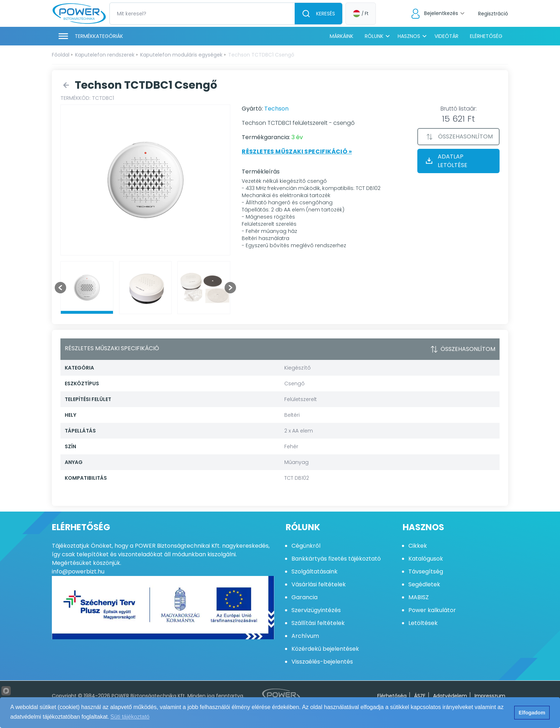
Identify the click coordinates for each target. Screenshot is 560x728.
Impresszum (490, 696)
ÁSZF (420, 696)
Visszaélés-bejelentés (322, 662)
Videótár (446, 36)
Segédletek (424, 584)
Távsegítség (426, 571)
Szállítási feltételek (318, 623)
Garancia (304, 597)
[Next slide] (230, 288)
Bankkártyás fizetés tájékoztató (336, 559)
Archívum (305, 636)
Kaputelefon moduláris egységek (181, 55)
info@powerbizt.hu (78, 571)
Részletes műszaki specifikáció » (297, 152)
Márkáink (342, 36)
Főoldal (61, 55)
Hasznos (409, 36)
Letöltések (423, 623)
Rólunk (374, 36)
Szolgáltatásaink (315, 571)
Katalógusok (426, 559)
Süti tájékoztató (130, 717)
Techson (276, 109)
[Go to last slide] (60, 288)
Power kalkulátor (432, 610)
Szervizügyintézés (316, 610)
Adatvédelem (450, 696)
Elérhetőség (486, 36)
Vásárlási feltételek (319, 584)
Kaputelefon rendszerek (105, 55)
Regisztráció (493, 14)
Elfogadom (532, 713)
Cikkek (418, 546)
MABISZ (419, 597)
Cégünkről (306, 546)
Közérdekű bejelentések (325, 649)
